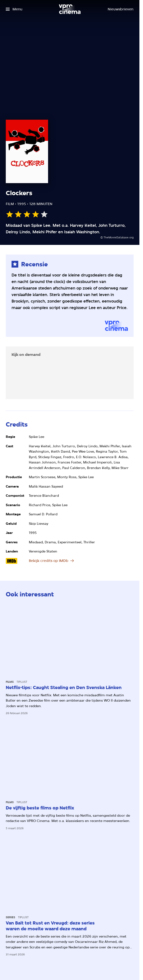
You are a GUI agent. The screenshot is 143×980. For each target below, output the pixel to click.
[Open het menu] (14, 9)
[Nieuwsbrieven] (121, 9)
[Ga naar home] (70, 9)
